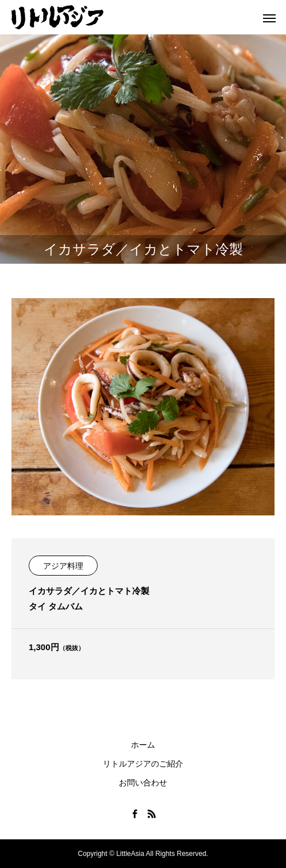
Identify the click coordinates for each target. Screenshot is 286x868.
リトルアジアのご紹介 (143, 764)
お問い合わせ (143, 783)
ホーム (143, 745)
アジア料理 (63, 566)
